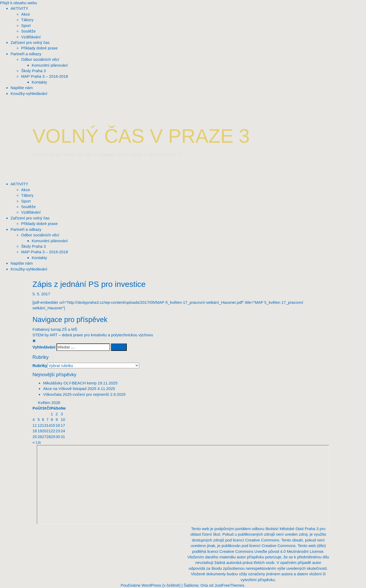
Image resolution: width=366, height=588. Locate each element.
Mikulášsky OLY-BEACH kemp (70, 383)
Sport (26, 201)
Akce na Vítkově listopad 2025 (70, 389)
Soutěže (28, 207)
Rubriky (40, 366)
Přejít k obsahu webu (18, 3)
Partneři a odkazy (26, 229)
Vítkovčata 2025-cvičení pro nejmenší (76, 394)
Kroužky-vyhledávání (29, 269)
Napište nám (22, 263)
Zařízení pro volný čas (30, 218)
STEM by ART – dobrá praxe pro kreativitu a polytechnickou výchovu (93, 335)
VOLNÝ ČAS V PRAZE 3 (141, 136)
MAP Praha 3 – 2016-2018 (44, 252)
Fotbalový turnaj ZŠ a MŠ (55, 329)
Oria (204, 585)
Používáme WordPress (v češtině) (151, 585)
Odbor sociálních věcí (40, 235)
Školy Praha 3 (33, 246)
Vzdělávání (31, 212)
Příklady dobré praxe (39, 224)
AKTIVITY (19, 184)
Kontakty (39, 258)
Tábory (27, 195)
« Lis (37, 442)
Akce (25, 190)
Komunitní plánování (50, 241)
